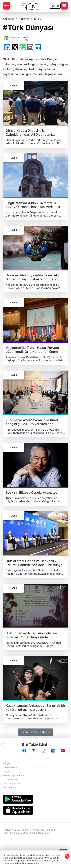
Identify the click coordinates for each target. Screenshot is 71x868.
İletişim (7, 771)
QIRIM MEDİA (10, 767)
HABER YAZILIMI (12, 830)
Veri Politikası (10, 787)
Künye (6, 763)
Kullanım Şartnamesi (14, 775)
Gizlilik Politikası (12, 779)
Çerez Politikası (11, 783)
